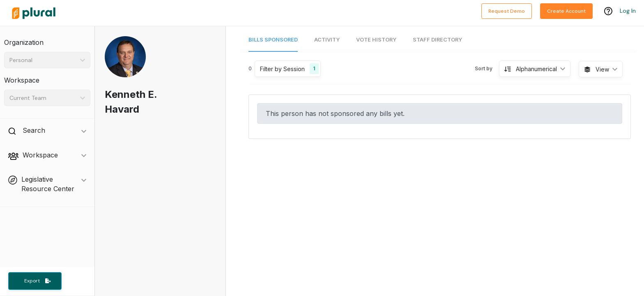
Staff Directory (437, 40)
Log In (628, 11)
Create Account (566, 11)
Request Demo (507, 11)
